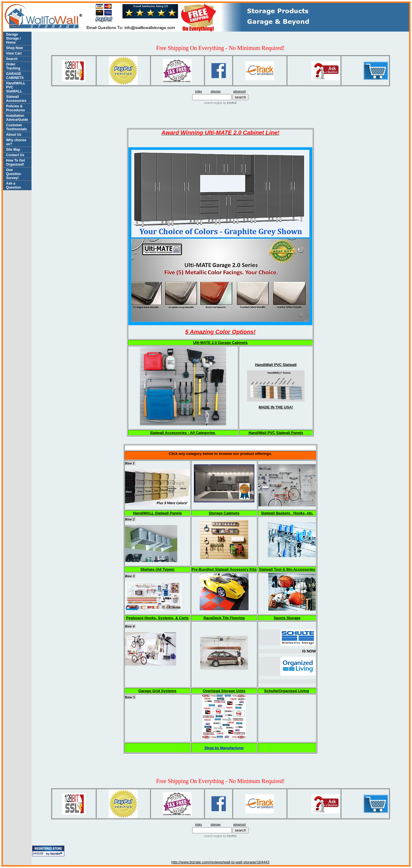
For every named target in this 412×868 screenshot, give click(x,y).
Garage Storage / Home (13, 38)
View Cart (14, 53)
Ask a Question (14, 185)
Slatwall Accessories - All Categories (183, 433)
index (199, 91)
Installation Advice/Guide (17, 118)
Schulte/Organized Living (286, 691)
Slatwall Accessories (16, 99)
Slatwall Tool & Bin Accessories (287, 569)
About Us (14, 135)
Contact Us (15, 155)
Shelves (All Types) (157, 569)
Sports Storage (287, 618)
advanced (239, 91)
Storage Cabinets (224, 513)
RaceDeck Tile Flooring (224, 618)
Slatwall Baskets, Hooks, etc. (287, 513)
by (229, 103)
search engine (213, 103)
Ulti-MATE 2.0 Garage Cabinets (220, 343)
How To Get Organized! (16, 162)
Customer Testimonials (16, 127)
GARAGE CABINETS (15, 76)
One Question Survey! (14, 174)
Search (12, 59)
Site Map (13, 150)
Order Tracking (13, 66)
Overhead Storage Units (224, 691)
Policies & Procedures (16, 108)
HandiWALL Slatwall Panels (157, 513)
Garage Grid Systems (157, 691)
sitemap (216, 91)
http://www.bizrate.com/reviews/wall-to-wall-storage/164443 (220, 862)
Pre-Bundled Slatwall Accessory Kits (224, 569)
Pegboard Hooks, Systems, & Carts (157, 618)
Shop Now (15, 48)
